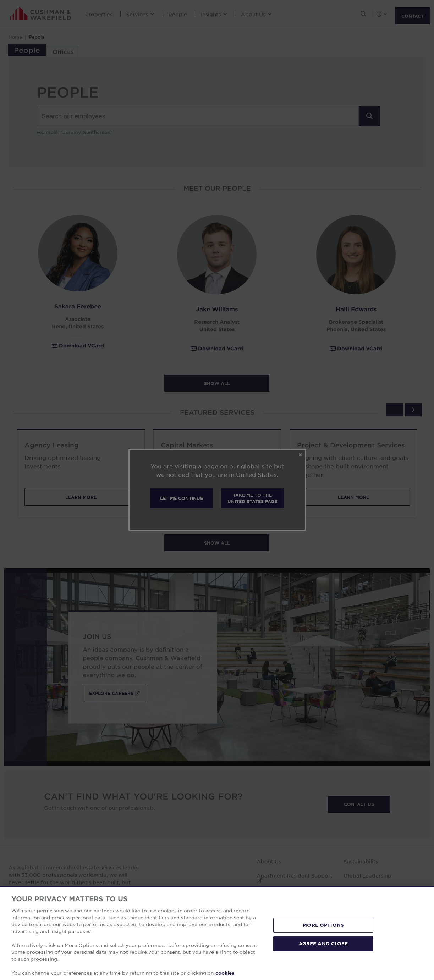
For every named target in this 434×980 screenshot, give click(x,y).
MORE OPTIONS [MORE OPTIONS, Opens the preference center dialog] (323, 960)
